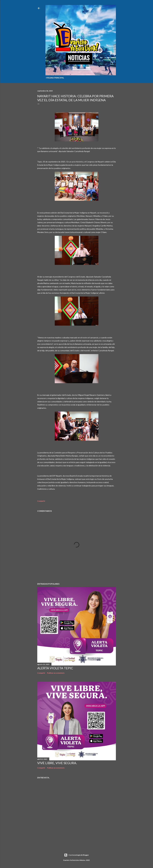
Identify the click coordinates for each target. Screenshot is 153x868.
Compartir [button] (41, 501)
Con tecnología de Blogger (76, 855)
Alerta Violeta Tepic (55, 668)
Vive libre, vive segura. (57, 763)
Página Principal (55, 78)
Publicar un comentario (56, 673)
